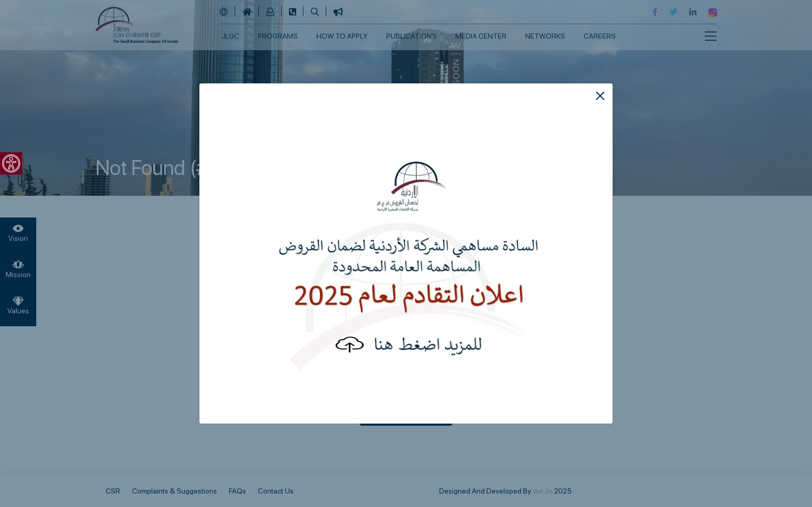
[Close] (600, 96)
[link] (11, 163)
